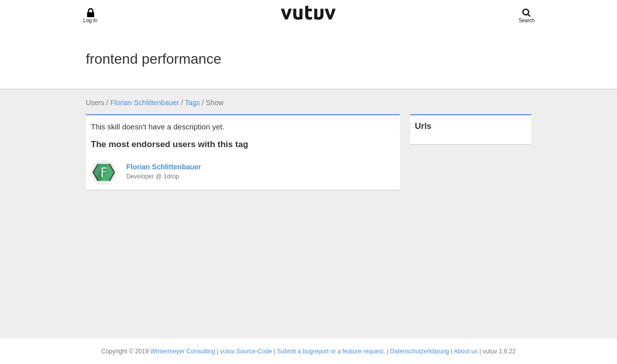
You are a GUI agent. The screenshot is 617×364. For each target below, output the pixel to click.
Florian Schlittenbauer (145, 103)
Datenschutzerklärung (420, 351)
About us (465, 351)
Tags (192, 103)
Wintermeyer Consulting (183, 351)
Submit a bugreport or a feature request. (331, 351)
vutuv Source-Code (246, 351)
